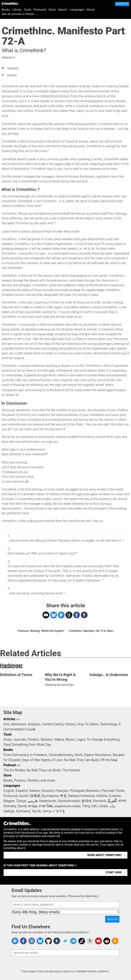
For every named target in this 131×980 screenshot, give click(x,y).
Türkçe (21, 801)
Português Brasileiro (85, 791)
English (9, 791)
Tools (28, 10)
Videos (59, 739)
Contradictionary (61, 755)
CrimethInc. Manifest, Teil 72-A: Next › (92, 631)
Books (6, 10)
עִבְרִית (33, 806)
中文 (63, 796)
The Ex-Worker (14, 770)
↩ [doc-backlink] (123, 540)
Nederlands (48, 801)
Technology (108, 724)
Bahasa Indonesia (82, 796)
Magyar (9, 801)
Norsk (37, 811)
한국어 (86, 801)
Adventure (19, 724)
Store (52, 10)
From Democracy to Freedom (25, 755)
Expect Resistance (98, 755)
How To (83, 724)
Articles (9, 719)
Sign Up (112, 919)
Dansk (22, 806)
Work (79, 755)
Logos (81, 739)
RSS (18, 720)
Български (50, 796)
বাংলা (122, 801)
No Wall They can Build (43, 770)
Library (17, 10)
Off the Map (109, 760)
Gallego (9, 811)
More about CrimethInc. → (107, 855)
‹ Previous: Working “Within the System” (41, 631)
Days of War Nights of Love (42, 760)
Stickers (47, 739)
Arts (6, 724)
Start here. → (116, 872)
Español (22, 791)
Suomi (24, 796)
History (70, 724)
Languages (77, 10)
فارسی (33, 801)
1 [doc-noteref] (49, 150)
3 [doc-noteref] (104, 384)
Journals (20, 739)
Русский (108, 791)
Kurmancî (23, 811)
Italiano (35, 791)
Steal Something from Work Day (27, 745)
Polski (120, 791)
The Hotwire (71, 770)
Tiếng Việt (89, 806)
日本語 (35, 796)
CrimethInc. (10, 3)
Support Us (122, 4)
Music (70, 739)
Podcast (10, 765)
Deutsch (12, 75)
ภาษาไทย (46, 806)
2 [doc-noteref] (55, 223)
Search (63, 10)
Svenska (10, 806)
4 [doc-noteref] (47, 453)
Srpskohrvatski (69, 801)
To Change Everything (103, 739)
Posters (33, 739)
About (91, 10)
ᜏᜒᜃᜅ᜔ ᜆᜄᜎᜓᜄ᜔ (54, 811)
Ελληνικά (10, 796)
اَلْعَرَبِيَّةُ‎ (112, 801)
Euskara (115, 796)
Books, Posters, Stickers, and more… (30, 780)
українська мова (67, 806)
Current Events (53, 724)
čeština (102, 796)
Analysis (34, 724)
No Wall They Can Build (81, 760)
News (94, 724)
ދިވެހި (112, 806)
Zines (8, 739)
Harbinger (13, 68)
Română (99, 801)
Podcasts (40, 10)
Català (103, 806)
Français (62, 791)
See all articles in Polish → (20, 14)
